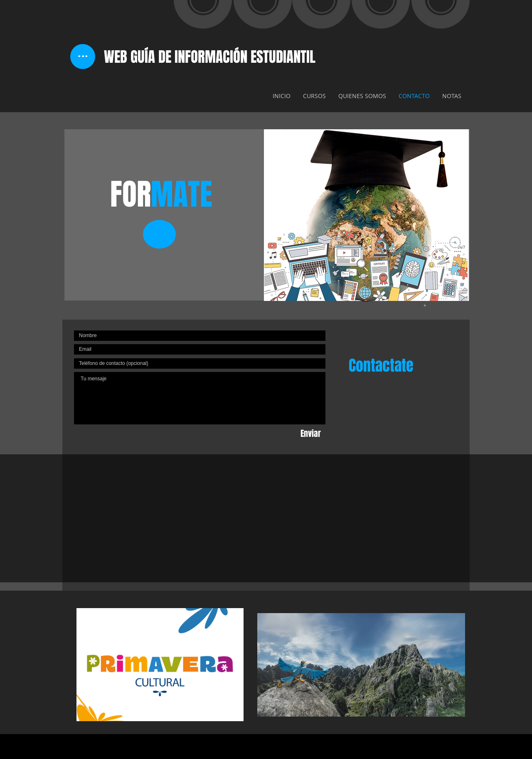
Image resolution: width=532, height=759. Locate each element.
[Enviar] (311, 434)
